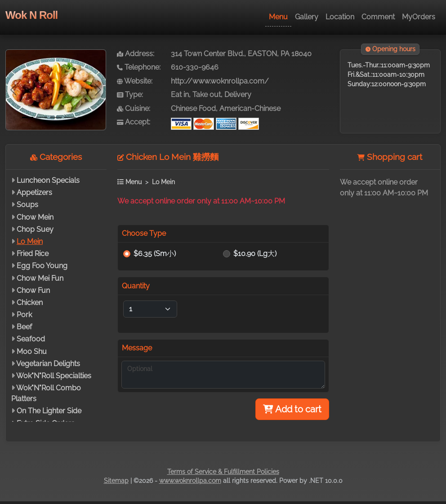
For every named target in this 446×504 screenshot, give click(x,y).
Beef (24, 327)
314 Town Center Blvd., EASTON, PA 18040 (241, 54)
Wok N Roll (31, 15)
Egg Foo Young (42, 266)
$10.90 (255, 254)
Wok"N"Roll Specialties (54, 376)
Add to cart (292, 409)
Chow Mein (35, 217)
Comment (378, 17)
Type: (130, 95)
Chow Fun (33, 290)
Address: (136, 54)
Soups (27, 205)
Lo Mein (30, 241)
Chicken (30, 303)
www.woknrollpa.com (190, 481)
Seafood (31, 339)
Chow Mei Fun (40, 278)
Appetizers (34, 192)
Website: (135, 81)
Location (340, 17)
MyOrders (419, 17)
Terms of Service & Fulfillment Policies (223, 472)
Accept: (134, 122)
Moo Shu (32, 351)
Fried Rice (33, 254)
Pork (24, 315)
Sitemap (116, 481)
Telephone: (139, 67)
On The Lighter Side (49, 411)
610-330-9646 (195, 67)
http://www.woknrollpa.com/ (220, 81)
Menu (278, 17)
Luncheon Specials (48, 180)
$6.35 (155, 254)
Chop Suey (35, 229)
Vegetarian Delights (48, 364)
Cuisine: (134, 108)
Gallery (307, 17)
